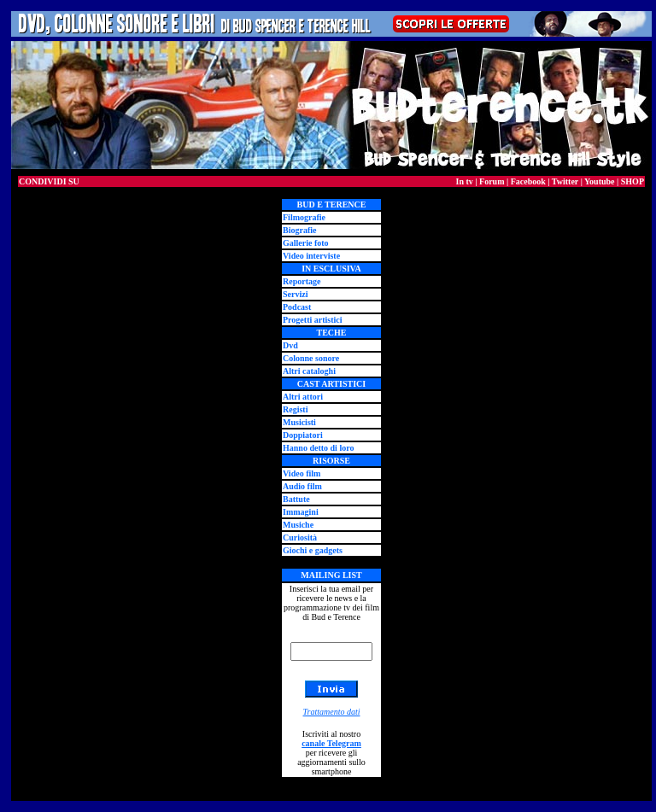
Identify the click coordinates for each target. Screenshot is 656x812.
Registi (295, 409)
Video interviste (311, 256)
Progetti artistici (313, 320)
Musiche (298, 525)
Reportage (302, 281)
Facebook (528, 181)
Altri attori (303, 397)
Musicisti (299, 422)
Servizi (295, 294)
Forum (492, 181)
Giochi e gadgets (313, 550)
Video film (302, 473)
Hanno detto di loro (318, 448)
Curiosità (300, 537)
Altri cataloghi (309, 371)
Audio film (302, 486)
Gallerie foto (306, 243)
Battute (296, 499)
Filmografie (304, 217)
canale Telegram (331, 743)
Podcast (297, 307)
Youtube (600, 181)
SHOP (633, 181)
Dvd (290, 345)
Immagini (301, 512)
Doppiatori (303, 435)
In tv (465, 181)
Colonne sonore (311, 358)
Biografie (299, 230)
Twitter (565, 181)
